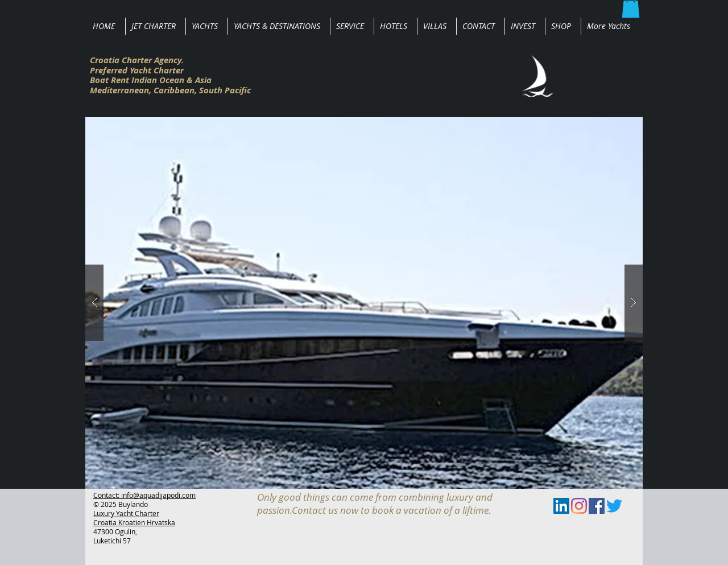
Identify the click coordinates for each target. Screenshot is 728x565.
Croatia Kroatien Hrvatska (134, 522)
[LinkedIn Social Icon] (561, 506)
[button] (364, 303)
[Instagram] (579, 506)
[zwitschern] (614, 506)
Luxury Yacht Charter (126, 513)
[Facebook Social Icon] (597, 506)
